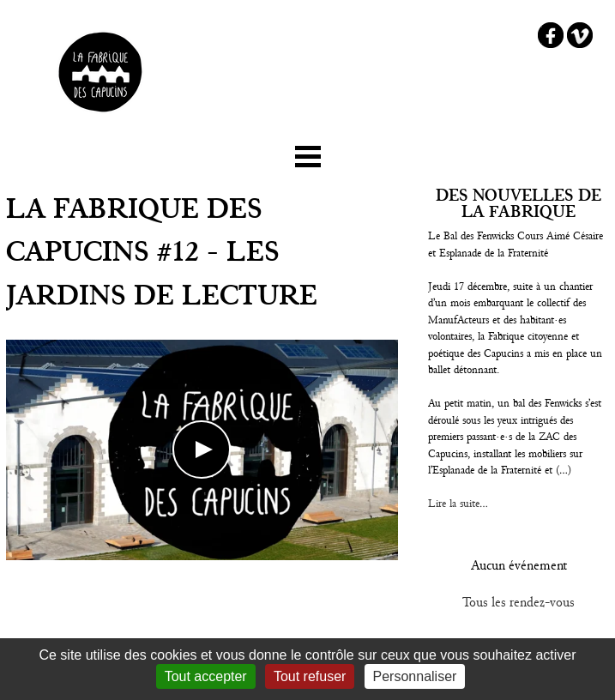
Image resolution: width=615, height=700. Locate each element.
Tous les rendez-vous (519, 602)
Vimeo (580, 35)
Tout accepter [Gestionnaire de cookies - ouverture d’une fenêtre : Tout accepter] (206, 676)
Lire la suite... (458, 504)
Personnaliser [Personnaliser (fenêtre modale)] (415, 676)
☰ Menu (308, 153)
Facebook (551, 35)
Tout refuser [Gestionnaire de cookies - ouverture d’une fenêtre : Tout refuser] (310, 676)
